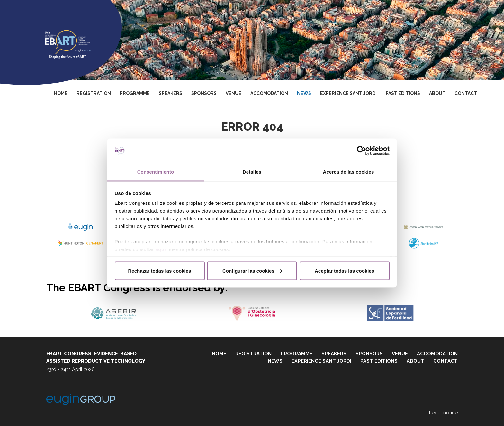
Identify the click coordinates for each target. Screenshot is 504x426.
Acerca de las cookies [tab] (349, 172)
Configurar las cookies (252, 271)
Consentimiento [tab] (156, 172)
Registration (94, 93)
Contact (466, 93)
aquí (161, 249)
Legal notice (443, 413)
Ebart (67, 41)
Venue (234, 93)
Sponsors (204, 93)
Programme (135, 93)
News (304, 93)
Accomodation (269, 93)
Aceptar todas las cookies (344, 271)
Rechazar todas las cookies (160, 271)
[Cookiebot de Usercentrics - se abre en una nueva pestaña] (361, 151)
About (437, 93)
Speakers (171, 93)
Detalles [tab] (252, 172)
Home (61, 93)
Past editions (403, 93)
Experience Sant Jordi (348, 93)
